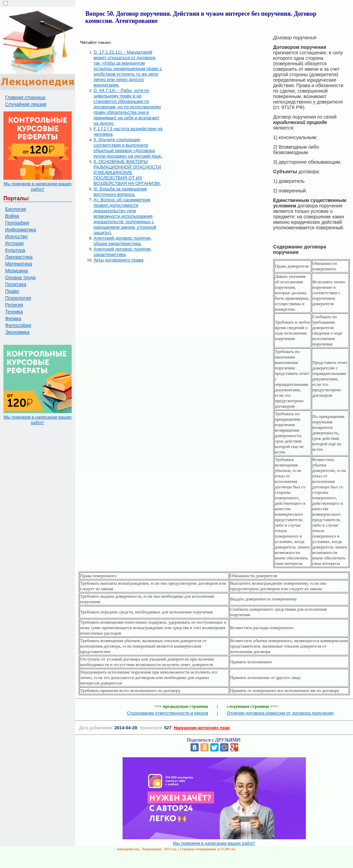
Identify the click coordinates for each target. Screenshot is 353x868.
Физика (13, 318)
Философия (18, 325)
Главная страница (25, 97)
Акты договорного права (118, 260)
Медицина (17, 271)
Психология (18, 298)
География (17, 223)
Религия (14, 305)
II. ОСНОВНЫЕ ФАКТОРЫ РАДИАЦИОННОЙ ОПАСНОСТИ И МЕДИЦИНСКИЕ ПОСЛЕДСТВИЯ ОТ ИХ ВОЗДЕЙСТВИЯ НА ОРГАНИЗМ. (127, 172)
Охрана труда (20, 277)
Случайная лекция (26, 104)
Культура (15, 250)
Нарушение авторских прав (202, 728)
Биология (16, 209)
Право (12, 291)
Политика (16, 284)
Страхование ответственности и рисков (168, 713)
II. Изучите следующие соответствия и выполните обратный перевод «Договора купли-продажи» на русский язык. (128, 148)
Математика (19, 264)
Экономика (17, 332)
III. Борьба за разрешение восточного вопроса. (120, 192)
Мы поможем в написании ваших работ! (37, 186)
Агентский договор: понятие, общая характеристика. (123, 241)
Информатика (20, 230)
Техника (14, 312)
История (14, 243)
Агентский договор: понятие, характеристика (123, 252)
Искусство (16, 236)
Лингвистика (19, 257)
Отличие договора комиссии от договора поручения (280, 713)
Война (12, 216)
